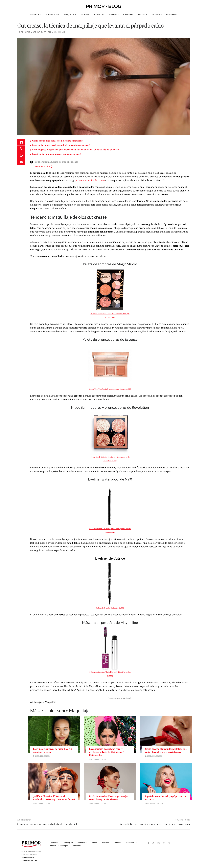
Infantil (143, 15)
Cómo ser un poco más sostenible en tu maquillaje (57, 141)
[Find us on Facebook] (148, 843)
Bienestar (128, 15)
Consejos (157, 15)
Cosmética (35, 15)
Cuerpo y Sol (52, 15)
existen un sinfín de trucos (90, 180)
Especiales (172, 15)
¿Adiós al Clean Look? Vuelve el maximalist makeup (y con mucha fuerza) (54, 798)
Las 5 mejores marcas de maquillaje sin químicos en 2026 (61, 145)
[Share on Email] (21, 163)
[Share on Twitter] (21, 150)
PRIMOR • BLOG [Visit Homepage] (103, 6)
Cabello (85, 15)
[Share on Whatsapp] (21, 156)
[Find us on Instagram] (159, 843)
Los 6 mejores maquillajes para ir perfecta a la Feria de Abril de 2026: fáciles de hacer (75, 150)
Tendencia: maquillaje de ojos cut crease (56, 162)
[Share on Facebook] (21, 143)
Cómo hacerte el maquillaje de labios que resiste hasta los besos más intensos (166, 750)
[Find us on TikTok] (164, 843)
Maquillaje (70, 15)
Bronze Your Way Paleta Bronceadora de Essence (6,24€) (110, 389)
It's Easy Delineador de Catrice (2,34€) (110, 608)
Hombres (114, 15)
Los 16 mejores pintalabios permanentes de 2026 (57, 154)
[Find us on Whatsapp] (169, 843)
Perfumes (99, 15)
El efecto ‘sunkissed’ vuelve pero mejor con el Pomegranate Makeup (109, 798)
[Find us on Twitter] (153, 843)
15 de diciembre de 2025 (32, 32)
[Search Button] (192, 15)
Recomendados (43, 166)
